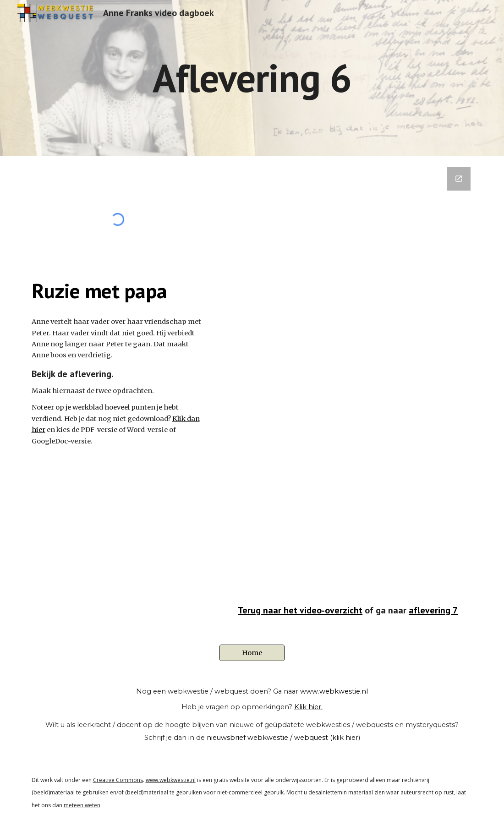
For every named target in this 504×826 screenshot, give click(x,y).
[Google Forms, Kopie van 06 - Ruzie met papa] (348, 383)
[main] (252, 78)
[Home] (252, 653)
